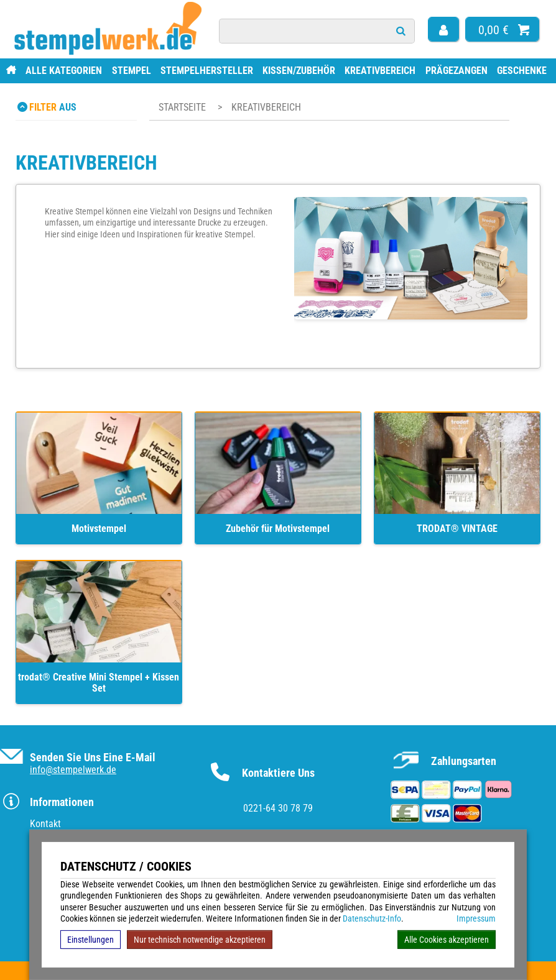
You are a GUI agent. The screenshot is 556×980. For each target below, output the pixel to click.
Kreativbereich (380, 71)
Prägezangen (456, 71)
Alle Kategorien (64, 71)
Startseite (182, 107)
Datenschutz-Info (372, 918)
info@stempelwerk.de (73, 770)
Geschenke (522, 71)
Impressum (476, 918)
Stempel (132, 71)
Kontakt (45, 824)
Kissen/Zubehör (299, 71)
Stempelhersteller (207, 71)
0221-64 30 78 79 (278, 808)
